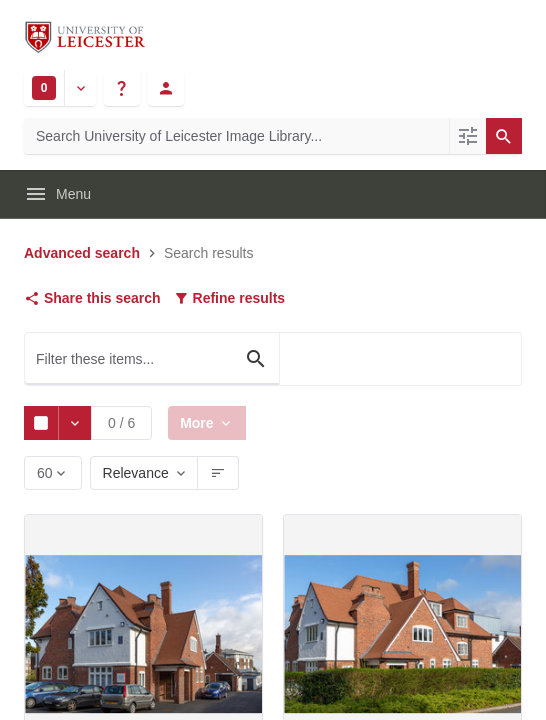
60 (46, 477)
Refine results (229, 298)
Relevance (136, 473)
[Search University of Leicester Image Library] (236, 136)
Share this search (92, 298)
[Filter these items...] (152, 359)
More (200, 422)
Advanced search (82, 253)
